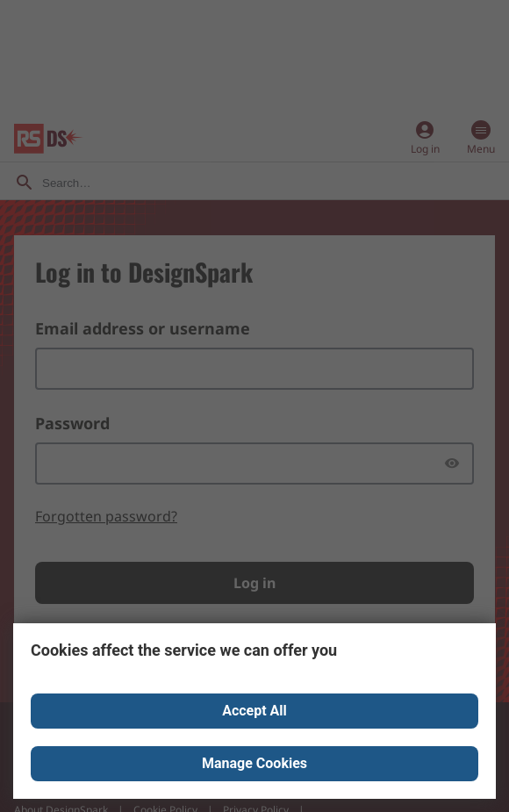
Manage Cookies (254, 763)
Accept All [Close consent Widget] (254, 711)
